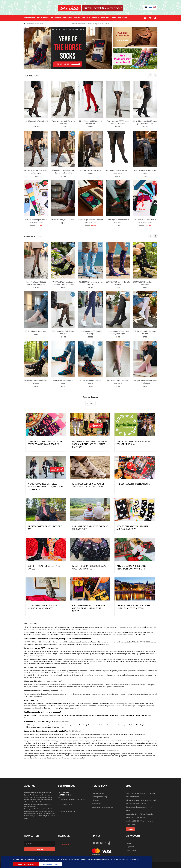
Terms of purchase (98, 793)
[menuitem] (30, 18)
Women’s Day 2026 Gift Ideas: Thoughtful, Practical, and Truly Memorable (46, 487)
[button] (155, 236)
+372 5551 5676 (67, 805)
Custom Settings (51, 864)
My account (155, 18)
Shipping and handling (99, 797)
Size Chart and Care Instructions (102, 807)
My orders (130, 847)
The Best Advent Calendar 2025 (133, 484)
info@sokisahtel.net (68, 811)
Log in (129, 843)
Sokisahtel (66, 845)
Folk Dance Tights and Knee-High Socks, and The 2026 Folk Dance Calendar (90, 444)
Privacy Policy (96, 804)
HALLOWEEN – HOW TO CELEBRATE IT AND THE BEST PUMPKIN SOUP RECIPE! (90, 608)
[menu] (76, 18)
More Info (136, 859)
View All (90, 403)
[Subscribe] (40, 849)
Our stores (123, 18)
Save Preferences (26, 864)
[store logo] (69, 8)
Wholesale (95, 800)
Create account (132, 850)
